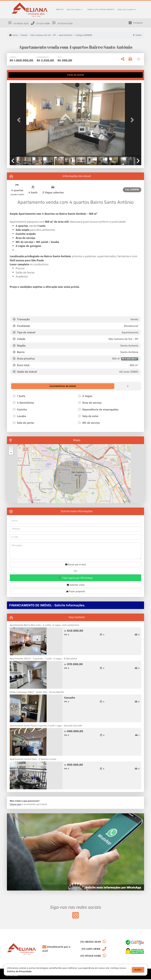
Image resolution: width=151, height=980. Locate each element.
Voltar (137, 36)
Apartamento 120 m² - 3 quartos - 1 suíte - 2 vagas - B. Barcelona (43, 659)
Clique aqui (15, 805)
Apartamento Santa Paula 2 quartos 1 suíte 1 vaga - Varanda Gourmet (46, 726)
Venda (24, 36)
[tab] (19, 75)
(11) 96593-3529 (24, 24)
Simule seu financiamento (101, 9)
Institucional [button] (74, 10)
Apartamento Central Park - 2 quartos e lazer (33, 759)
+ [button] (11, 448)
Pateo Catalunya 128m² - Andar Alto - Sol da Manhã (37, 692)
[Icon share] (134, 23)
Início (13, 36)
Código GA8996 (84, 36)
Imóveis (60, 9)
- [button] (11, 453)
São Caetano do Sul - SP (43, 36)
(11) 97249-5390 (79, 24)
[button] (20, 120)
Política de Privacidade (19, 971)
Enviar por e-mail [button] (75, 565)
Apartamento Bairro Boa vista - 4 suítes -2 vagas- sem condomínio (44, 625)
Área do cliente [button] (126, 10)
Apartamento (66, 36)
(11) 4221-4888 (51, 24)
